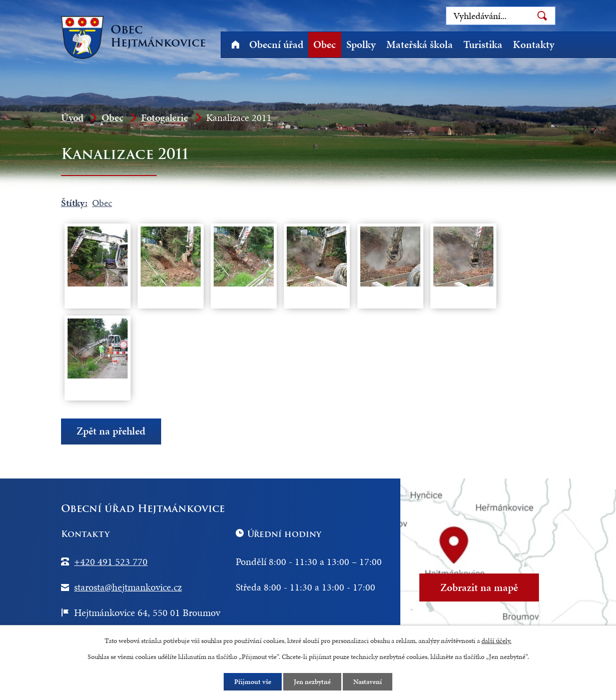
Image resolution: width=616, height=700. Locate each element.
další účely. (496, 641)
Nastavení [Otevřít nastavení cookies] (368, 682)
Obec (325, 44)
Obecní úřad (276, 44)
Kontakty (534, 44)
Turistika (483, 44)
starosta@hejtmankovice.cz (128, 587)
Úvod (236, 45)
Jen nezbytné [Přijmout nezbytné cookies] (312, 682)
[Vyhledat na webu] (501, 16)
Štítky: (74, 203)
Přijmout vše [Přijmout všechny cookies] (253, 682)
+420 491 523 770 (111, 561)
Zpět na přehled (111, 431)
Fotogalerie (165, 117)
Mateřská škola (420, 44)
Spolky (361, 44)
